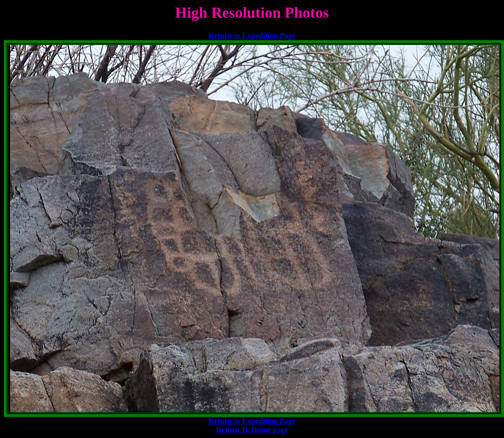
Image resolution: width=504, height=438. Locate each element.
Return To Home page (252, 430)
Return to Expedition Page (252, 36)
